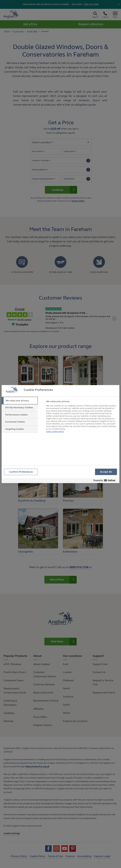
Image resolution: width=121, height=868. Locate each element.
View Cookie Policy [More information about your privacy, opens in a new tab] (55, 430)
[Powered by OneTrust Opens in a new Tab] (106, 481)
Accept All (106, 472)
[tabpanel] (81, 417)
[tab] (20, 401)
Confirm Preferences (21, 472)
